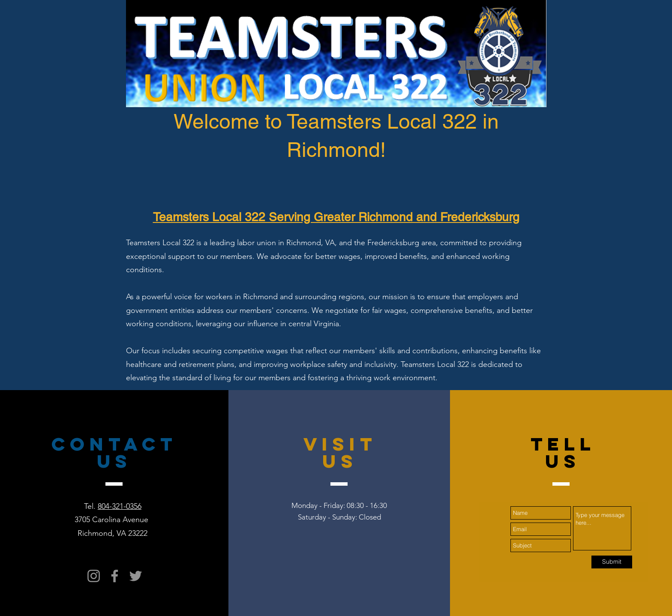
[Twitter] (136, 576)
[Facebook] (115, 576)
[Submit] (612, 562)
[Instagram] (94, 576)
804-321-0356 (120, 506)
